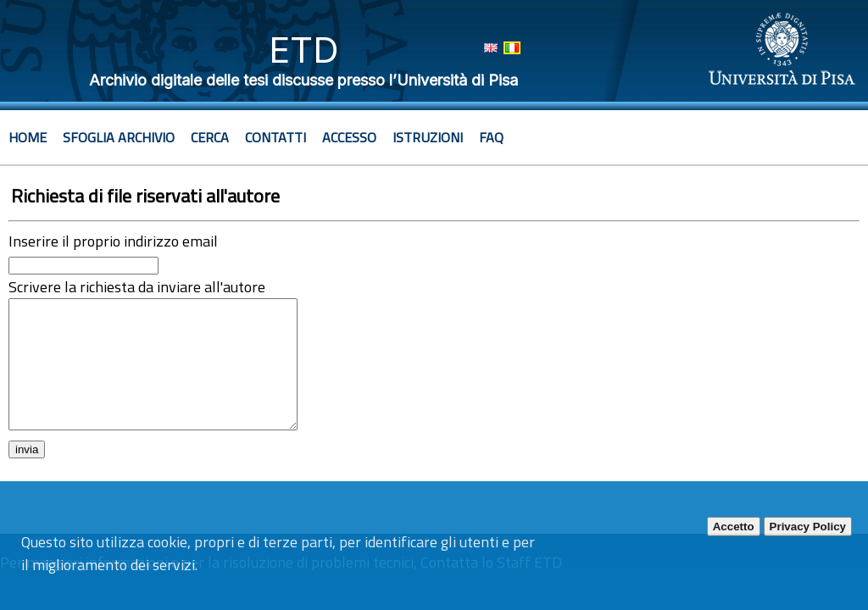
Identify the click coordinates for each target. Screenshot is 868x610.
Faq (491, 137)
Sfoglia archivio (119, 137)
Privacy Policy (808, 527)
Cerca (210, 137)
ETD (304, 50)
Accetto (734, 527)
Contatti (275, 137)
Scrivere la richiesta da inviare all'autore (137, 287)
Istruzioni (428, 137)
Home (28, 137)
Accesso (349, 137)
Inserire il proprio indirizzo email (113, 241)
